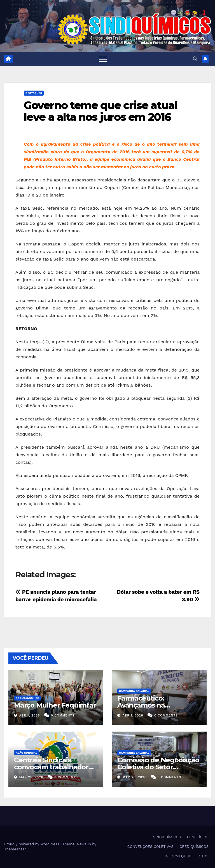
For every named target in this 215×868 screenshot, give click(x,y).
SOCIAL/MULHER (27, 698)
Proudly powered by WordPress (32, 844)
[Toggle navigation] (103, 59)
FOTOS (203, 856)
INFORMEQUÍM (178, 856)
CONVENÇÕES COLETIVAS (150, 847)
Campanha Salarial (134, 691)
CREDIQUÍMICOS (194, 847)
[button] (195, 59)
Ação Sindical (26, 753)
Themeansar (15, 849)
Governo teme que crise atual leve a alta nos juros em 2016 (101, 111)
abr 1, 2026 (30, 716)
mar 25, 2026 (31, 777)
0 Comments (63, 716)
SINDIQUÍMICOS (167, 837)
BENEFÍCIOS (198, 837)
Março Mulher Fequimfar (55, 705)
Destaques (34, 93)
